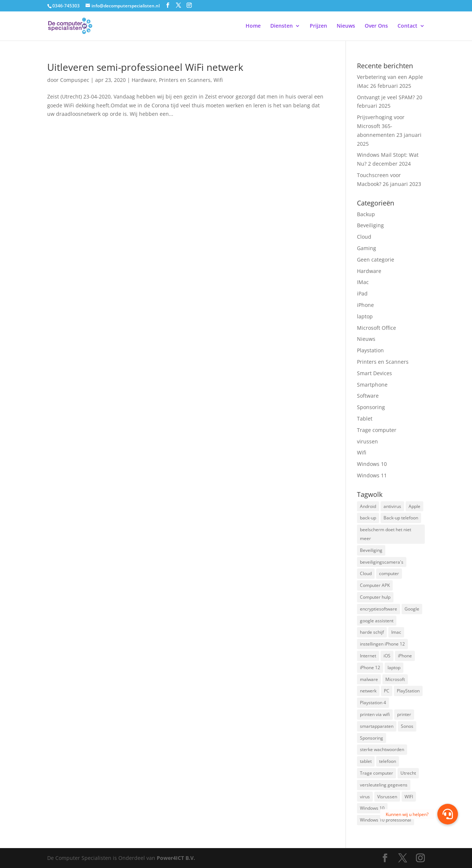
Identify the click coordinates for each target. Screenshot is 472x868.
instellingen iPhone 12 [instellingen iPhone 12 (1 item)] (382, 644)
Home (253, 26)
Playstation (370, 350)
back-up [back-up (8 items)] (368, 518)
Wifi (218, 80)
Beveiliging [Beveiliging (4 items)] (371, 550)
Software (368, 396)
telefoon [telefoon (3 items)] (388, 761)
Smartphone (372, 385)
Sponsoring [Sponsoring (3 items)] (372, 738)
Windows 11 (372, 475)
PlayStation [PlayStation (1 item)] (408, 691)
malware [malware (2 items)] (369, 679)
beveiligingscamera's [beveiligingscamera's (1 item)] (382, 562)
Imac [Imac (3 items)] (396, 632)
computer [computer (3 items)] (389, 573)
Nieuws (346, 26)
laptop (365, 316)
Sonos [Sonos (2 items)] (407, 726)
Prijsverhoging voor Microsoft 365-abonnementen (381, 126)
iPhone (365, 305)
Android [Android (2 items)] (368, 506)
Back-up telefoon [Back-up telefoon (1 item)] (401, 518)
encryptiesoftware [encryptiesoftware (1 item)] (379, 609)
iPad (362, 293)
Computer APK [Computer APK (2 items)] (375, 585)
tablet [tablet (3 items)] (366, 761)
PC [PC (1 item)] (387, 691)
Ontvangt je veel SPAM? (386, 97)
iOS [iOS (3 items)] (387, 656)
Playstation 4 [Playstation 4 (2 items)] (373, 703)
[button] (448, 814)
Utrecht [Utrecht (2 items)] (408, 773)
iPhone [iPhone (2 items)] (405, 656)
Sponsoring (371, 407)
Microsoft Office (376, 328)
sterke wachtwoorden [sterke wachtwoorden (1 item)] (382, 749)
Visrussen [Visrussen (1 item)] (387, 797)
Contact (407, 26)
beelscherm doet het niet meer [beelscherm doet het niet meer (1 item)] (386, 534)
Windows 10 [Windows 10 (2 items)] (372, 808)
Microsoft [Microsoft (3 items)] (395, 679)
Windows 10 (372, 464)
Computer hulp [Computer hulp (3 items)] (375, 597)
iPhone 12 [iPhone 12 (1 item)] (370, 668)
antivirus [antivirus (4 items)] (392, 506)
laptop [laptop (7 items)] (394, 668)
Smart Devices (374, 373)
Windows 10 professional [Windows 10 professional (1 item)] (386, 820)
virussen (367, 441)
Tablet (365, 419)
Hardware (144, 80)
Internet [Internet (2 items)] (368, 656)
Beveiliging (370, 225)
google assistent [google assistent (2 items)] (377, 621)
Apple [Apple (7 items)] (414, 506)
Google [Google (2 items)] (412, 609)
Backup (366, 214)
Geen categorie (376, 260)
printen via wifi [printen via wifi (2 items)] (375, 714)
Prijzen (318, 26)
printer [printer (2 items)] (404, 714)
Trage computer (377, 430)
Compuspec (75, 80)
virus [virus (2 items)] (365, 797)
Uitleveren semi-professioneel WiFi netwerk (145, 67)
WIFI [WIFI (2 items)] (409, 797)
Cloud (364, 237)
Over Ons (376, 26)
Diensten (282, 26)
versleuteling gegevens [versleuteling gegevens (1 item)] (384, 785)
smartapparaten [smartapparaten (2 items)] (377, 726)
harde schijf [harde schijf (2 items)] (372, 632)
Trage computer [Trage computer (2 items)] (376, 773)
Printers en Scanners (185, 80)
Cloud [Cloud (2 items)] (366, 573)
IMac (363, 282)
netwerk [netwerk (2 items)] (368, 691)
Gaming (367, 248)
